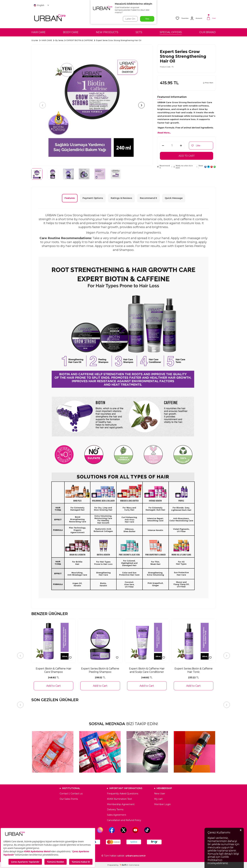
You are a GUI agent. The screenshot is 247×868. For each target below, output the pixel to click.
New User (160, 794)
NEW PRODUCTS (107, 32)
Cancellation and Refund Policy (124, 820)
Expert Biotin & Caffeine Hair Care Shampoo (54, 670)
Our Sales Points (69, 799)
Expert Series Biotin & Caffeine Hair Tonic (194, 670)
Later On (130, 19)
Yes (147, 19)
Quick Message (174, 198)
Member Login (162, 804)
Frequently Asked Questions (123, 794)
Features (70, 198)
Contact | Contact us (71, 794)
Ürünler (35, 40)
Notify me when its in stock (183, 167)
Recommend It (164, 167)
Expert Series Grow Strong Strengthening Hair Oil (119, 40)
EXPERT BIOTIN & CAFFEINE (80, 40)
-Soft (123, 865)
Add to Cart (187, 156)
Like (196, 146)
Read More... (164, 133)
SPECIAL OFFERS (171, 32)
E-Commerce (133, 865)
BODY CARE (71, 32)
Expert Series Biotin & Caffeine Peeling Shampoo (100, 670)
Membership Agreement (121, 804)
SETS (139, 32)
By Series (59, 40)
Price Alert (208, 83)
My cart (158, 799)
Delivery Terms (115, 809)
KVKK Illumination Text (119, 799)
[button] (43, 105)
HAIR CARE (38, 32)
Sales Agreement (117, 815)
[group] (92, 105)
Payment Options (93, 198)
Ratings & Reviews (121, 198)
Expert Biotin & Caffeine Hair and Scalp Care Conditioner (147, 670)
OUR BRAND (207, 32)
